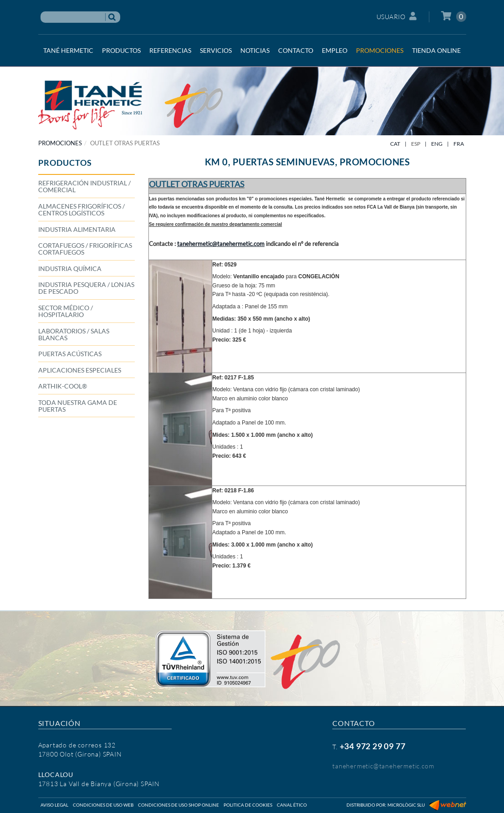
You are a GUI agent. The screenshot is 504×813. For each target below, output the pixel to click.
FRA (459, 144)
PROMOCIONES (60, 143)
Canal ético (292, 805)
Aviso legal (54, 805)
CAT (395, 144)
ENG (437, 144)
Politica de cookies (248, 805)
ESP (416, 144)
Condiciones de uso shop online (178, 805)
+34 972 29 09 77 (373, 746)
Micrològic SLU (406, 805)
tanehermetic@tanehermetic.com (383, 766)
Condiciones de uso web (103, 805)
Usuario (397, 16)
